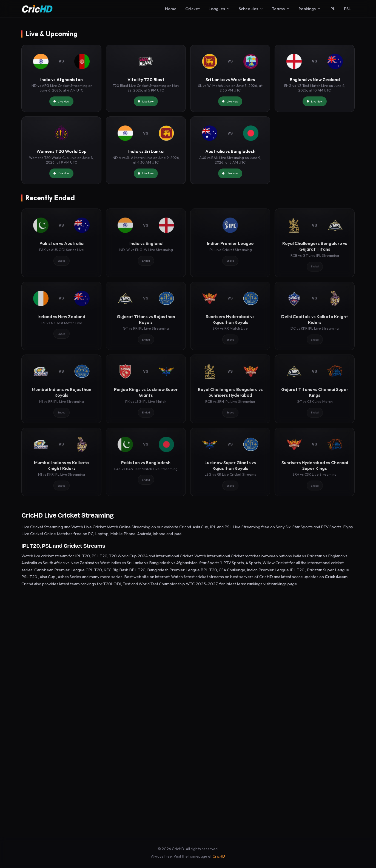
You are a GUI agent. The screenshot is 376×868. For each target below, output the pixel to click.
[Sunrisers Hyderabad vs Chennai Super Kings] (315, 462)
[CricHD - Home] (37, 9)
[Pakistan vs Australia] (61, 243)
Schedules (251, 9)
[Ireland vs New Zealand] (61, 316)
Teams (281, 9)
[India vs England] (146, 243)
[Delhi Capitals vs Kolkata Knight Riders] (315, 316)
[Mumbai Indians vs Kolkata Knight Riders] (61, 462)
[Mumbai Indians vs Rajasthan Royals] (61, 389)
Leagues (219, 9)
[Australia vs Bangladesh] (230, 150)
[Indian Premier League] (230, 243)
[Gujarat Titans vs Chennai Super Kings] (315, 389)
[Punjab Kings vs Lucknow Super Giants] (146, 389)
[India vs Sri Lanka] (146, 150)
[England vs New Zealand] (315, 78)
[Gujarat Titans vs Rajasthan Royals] (146, 316)
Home (171, 9)
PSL (347, 9)
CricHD (219, 856)
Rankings (310, 9)
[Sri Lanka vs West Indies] (230, 78)
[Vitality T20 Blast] (146, 78)
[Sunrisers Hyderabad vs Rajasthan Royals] (230, 316)
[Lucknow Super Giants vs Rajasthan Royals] (230, 462)
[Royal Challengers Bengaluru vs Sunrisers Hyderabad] (230, 389)
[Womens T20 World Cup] (61, 150)
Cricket (193, 9)
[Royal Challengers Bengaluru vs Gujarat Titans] (315, 243)
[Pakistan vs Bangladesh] (146, 462)
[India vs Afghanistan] (61, 78)
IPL (332, 9)
